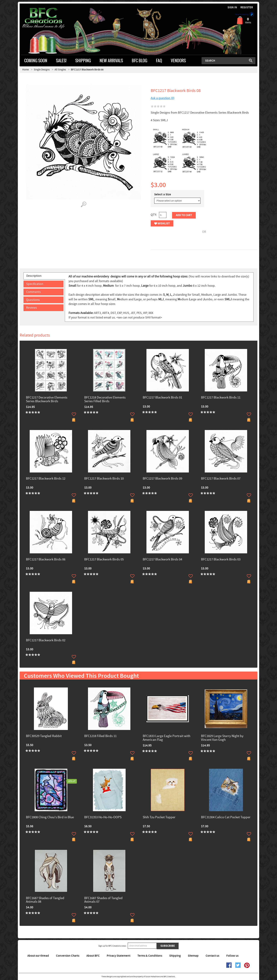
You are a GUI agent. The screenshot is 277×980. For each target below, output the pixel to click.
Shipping (175, 956)
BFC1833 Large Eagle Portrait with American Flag (167, 738)
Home (26, 70)
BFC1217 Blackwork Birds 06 (46, 560)
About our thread (38, 956)
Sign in (232, 8)
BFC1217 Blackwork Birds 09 (162, 479)
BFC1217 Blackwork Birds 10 (104, 479)
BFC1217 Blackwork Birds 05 (104, 560)
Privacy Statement (119, 956)
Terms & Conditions (150, 956)
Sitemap (193, 956)
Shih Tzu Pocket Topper (159, 817)
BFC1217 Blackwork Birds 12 (46, 479)
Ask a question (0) (163, 98)
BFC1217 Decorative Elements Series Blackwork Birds (47, 400)
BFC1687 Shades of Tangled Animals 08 (45, 900)
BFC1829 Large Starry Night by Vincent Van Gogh (222, 738)
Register (247, 8)
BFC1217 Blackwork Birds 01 (162, 398)
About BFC (93, 956)
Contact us (212, 956)
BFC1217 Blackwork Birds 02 (46, 641)
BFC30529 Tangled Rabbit (44, 736)
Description (34, 276)
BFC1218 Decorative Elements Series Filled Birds (105, 400)
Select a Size (163, 194)
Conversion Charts (68, 956)
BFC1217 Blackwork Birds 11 (221, 398)
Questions (33, 300)
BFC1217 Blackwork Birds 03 (221, 560)
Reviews (32, 308)
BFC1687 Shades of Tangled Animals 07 (103, 900)
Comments (33, 292)
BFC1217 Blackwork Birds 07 (221, 479)
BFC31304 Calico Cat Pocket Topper (226, 817)
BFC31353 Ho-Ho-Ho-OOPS (103, 817)
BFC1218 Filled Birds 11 (100, 736)
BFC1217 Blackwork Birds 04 (162, 560)
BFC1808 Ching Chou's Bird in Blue (50, 817)
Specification (35, 284)
